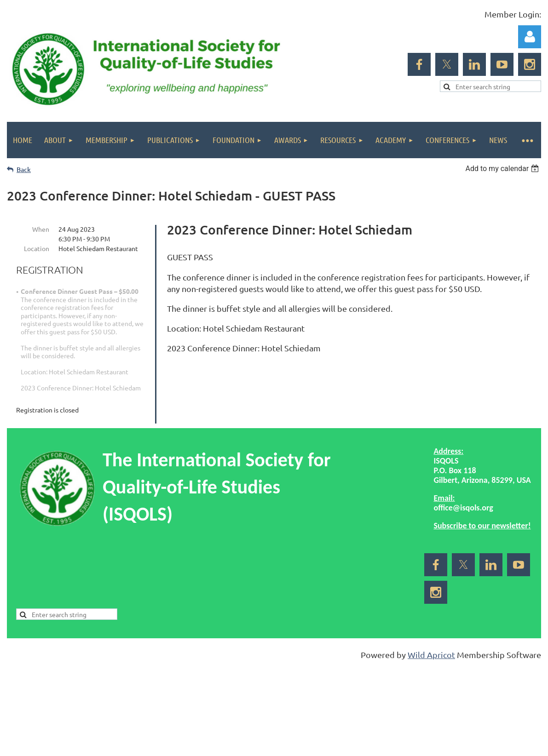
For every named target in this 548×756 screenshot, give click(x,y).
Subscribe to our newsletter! (482, 526)
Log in (530, 37)
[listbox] (503, 169)
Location (37, 248)
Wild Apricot (431, 655)
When (41, 229)
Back (24, 169)
